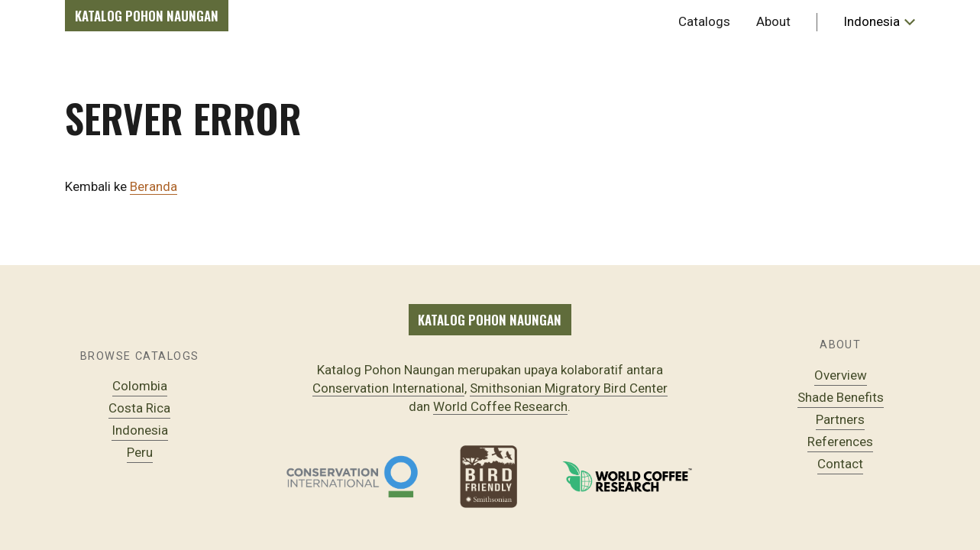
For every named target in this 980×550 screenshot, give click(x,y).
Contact (840, 464)
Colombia (140, 386)
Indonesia (140, 430)
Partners (840, 419)
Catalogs (704, 21)
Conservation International (388, 388)
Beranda (154, 186)
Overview (841, 375)
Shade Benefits (841, 397)
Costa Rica (139, 408)
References (840, 442)
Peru (140, 452)
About (773, 21)
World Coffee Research (500, 406)
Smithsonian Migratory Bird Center (569, 388)
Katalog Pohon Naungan (147, 16)
